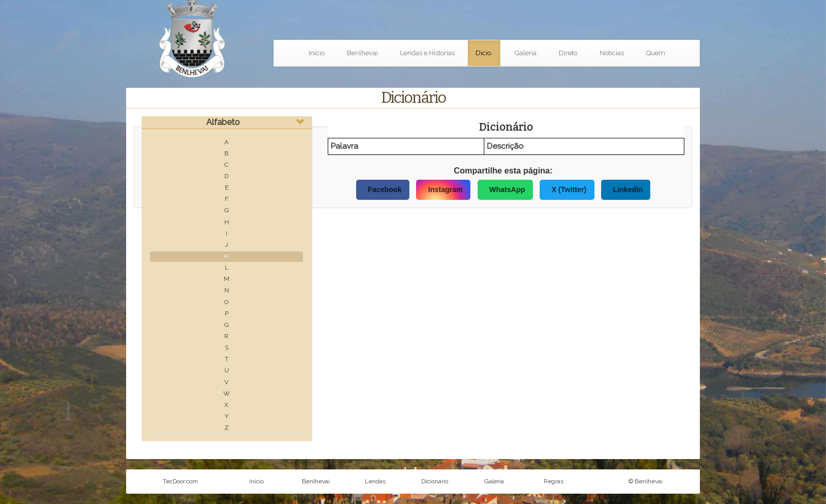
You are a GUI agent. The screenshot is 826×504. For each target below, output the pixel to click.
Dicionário (435, 481)
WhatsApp (507, 190)
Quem (656, 53)
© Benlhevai (646, 481)
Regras (554, 481)
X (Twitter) (569, 190)
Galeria (526, 53)
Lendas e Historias (427, 53)
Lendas (375, 481)
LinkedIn (628, 190)
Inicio (317, 53)
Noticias (612, 53)
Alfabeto (223, 122)
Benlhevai (362, 53)
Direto (568, 53)
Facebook (385, 190)
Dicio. (484, 53)
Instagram (445, 190)
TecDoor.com (180, 481)
